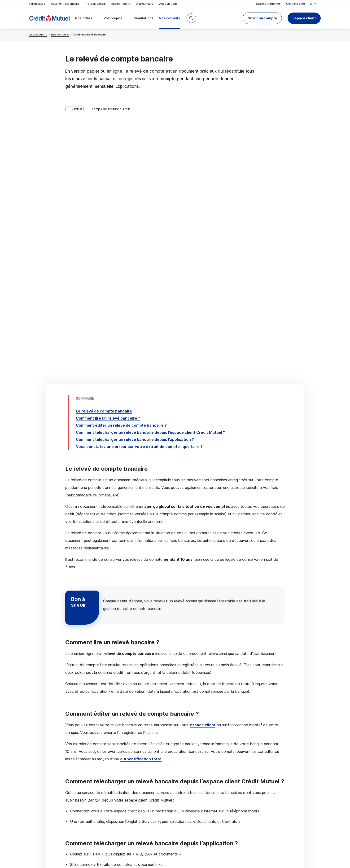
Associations (168, 4)
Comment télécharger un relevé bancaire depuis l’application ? (135, 156)
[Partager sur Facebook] (204, 779)
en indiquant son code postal (247, 852)
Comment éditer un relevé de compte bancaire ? (121, 142)
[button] (262, 18)
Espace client (304, 18)
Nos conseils (60, 35)
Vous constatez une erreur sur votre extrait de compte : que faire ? (139, 163)
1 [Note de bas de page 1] (261, 440)
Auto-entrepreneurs (65, 4)
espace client (203, 441)
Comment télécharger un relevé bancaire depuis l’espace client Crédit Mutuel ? (151, 149)
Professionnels (95, 4)
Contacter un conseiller (243, 742)
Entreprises (121, 4)
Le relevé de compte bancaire (104, 127)
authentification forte (141, 475)
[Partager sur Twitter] (193, 779)
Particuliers (37, 4)
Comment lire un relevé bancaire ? (108, 135)
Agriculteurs (145, 4)
